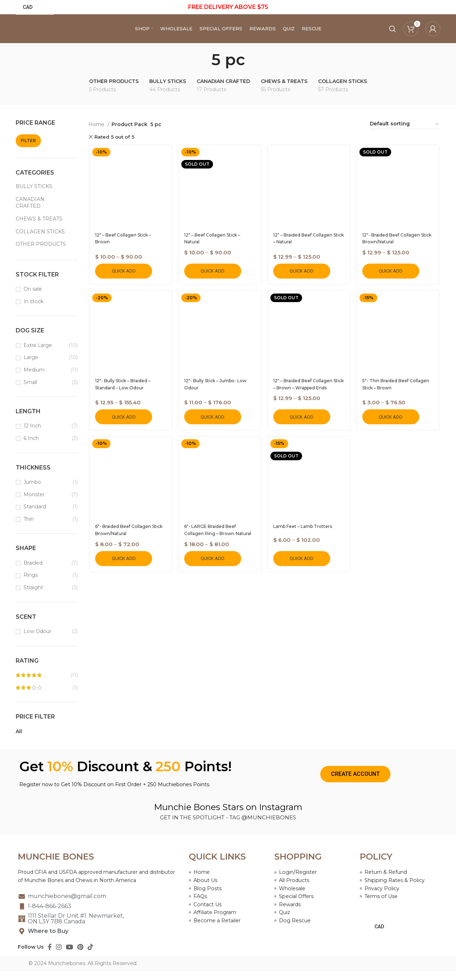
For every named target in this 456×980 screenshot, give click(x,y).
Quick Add (122, 281)
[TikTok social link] (90, 956)
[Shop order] (405, 133)
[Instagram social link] (59, 956)
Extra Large (38, 354)
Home (97, 133)
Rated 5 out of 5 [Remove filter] (114, 146)
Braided (33, 572)
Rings (31, 584)
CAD (28, 7)
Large (31, 366)
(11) (47, 684)
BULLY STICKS (34, 195)
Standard (35, 515)
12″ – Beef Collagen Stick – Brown (129, 245)
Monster (34, 503)
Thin (29, 528)
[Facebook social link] (50, 956)
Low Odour (37, 640)
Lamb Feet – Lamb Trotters (303, 538)
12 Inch (32, 435)
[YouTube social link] (69, 956)
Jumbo (32, 491)
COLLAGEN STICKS (40, 240)
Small (30, 391)
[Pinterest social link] (80, 956)
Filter (28, 149)
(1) (47, 697)
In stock (33, 310)
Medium (34, 379)
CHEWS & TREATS (39, 228)
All (19, 740)
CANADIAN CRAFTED (30, 212)
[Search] (393, 33)
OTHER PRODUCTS (41, 253)
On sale (33, 298)
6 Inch (31, 447)
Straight (33, 596)
